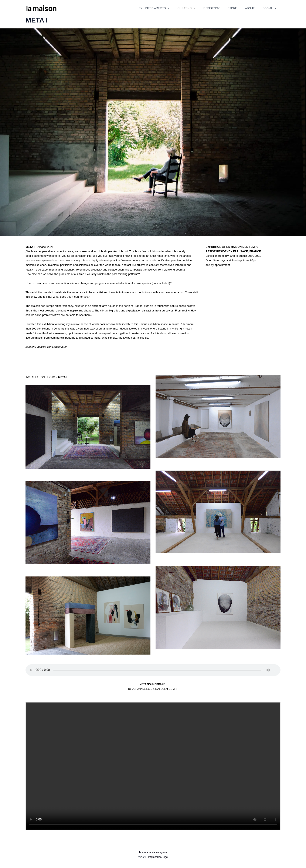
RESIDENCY (220, 9)
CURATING (198, 9)
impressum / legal (158, 857)
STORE (239, 9)
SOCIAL (271, 9)
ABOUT (254, 9)
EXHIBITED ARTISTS (168, 9)
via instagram (153, 852)
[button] (181, 9)
